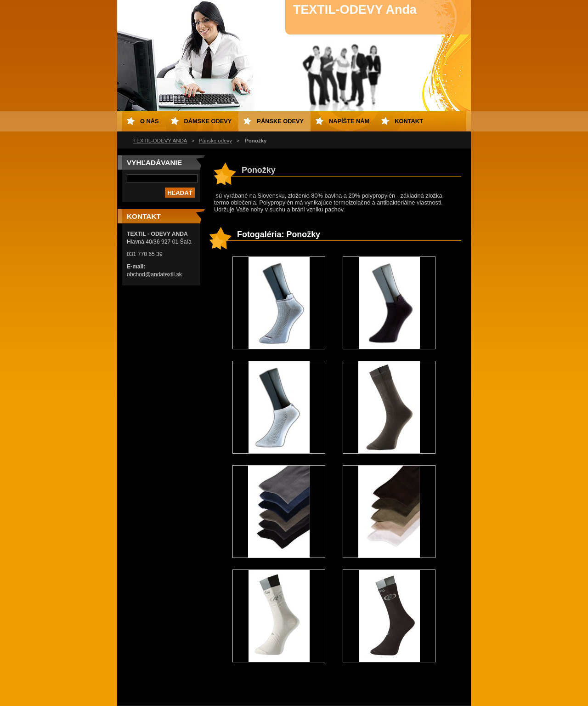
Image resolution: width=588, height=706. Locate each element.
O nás (150, 121)
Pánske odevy (215, 141)
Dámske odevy (208, 121)
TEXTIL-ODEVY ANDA (160, 141)
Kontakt (409, 121)
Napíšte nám (349, 121)
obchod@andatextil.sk (154, 274)
